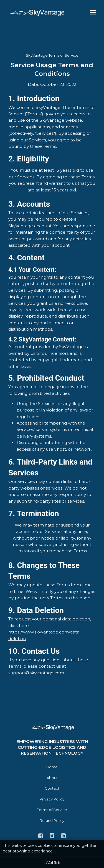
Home (52, 767)
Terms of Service (52, 810)
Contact (52, 788)
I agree (52, 862)
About (52, 778)
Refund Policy (52, 820)
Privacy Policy (52, 799)
